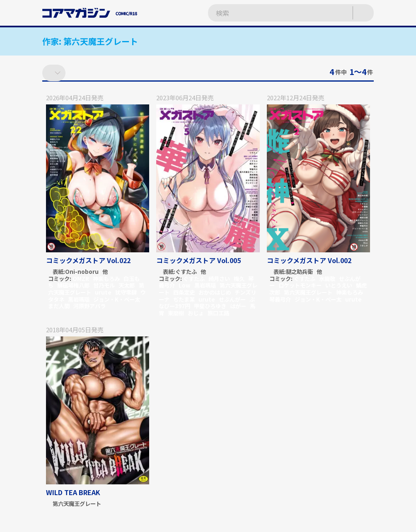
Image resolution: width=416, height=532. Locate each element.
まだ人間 (59, 306)
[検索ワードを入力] (272, 13)
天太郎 (127, 285)
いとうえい (339, 285)
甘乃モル (104, 285)
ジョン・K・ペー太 (117, 299)
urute (103, 292)
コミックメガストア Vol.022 (88, 260)
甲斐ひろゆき (210, 306)
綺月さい (219, 279)
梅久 (239, 279)
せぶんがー (232, 299)
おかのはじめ (215, 292)
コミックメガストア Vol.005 (198, 260)
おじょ (196, 313)
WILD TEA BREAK (73, 492)
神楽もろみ (106, 279)
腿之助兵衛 (299, 272)
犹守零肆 (126, 292)
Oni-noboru (82, 272)
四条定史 (184, 292)
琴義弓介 (280, 299)
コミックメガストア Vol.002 (309, 260)
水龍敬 (327, 279)
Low (185, 285)
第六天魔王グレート (308, 292)
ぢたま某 (184, 299)
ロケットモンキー (300, 285)
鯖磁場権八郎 (73, 285)
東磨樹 (176, 313)
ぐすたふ (186, 272)
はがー (238, 306)
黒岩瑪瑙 (79, 299)
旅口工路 (218, 313)
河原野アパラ (89, 306)
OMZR (81, 279)
